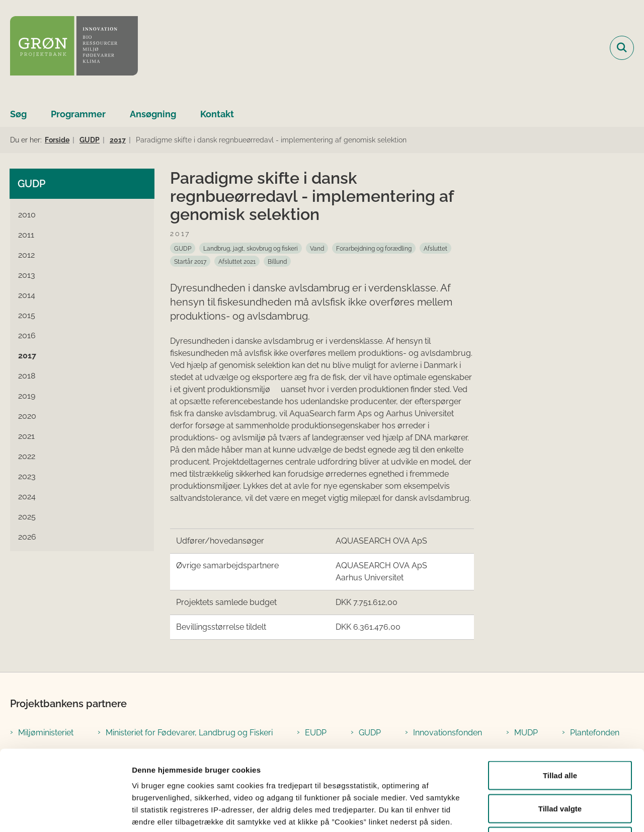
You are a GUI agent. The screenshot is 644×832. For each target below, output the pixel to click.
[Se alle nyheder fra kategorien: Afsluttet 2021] (237, 261)
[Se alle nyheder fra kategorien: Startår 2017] (190, 261)
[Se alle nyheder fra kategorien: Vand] (317, 248)
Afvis (560, 766)
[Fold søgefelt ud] (622, 48)
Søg (18, 114)
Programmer (78, 114)
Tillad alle (560, 700)
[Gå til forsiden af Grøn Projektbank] (74, 48)
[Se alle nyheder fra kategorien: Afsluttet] (435, 248)
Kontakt (217, 114)
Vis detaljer (523, 812)
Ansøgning (153, 114)
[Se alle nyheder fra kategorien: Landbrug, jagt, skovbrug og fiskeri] (251, 248)
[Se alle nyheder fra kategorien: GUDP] (183, 248)
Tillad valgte (560, 733)
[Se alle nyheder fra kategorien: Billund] (277, 261)
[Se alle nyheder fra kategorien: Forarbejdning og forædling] (374, 248)
